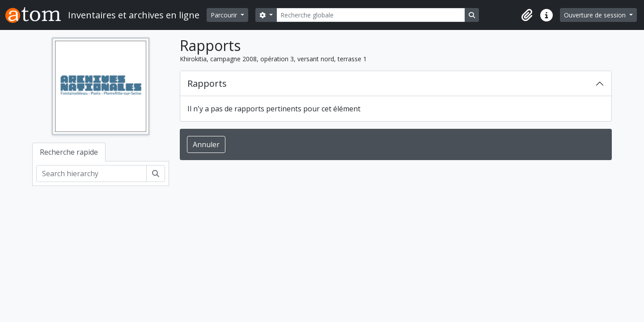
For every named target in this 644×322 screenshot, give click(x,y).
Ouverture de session (596, 15)
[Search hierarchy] (91, 174)
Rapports (207, 83)
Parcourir (225, 15)
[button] (527, 15)
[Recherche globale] (371, 15)
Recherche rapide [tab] (69, 152)
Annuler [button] (206, 144)
